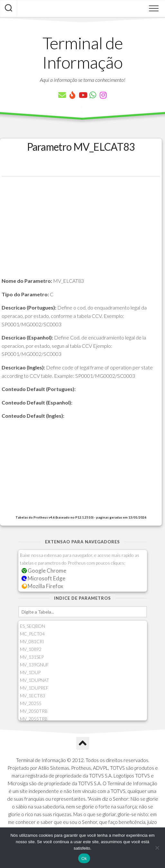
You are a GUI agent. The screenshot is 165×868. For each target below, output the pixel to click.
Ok (84, 858)
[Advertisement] (81, 232)
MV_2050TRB (34, 711)
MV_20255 (31, 703)
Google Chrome (44, 571)
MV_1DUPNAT (35, 680)
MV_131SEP (32, 657)
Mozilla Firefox (42, 586)
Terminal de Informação (83, 52)
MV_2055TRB (34, 719)
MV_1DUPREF (34, 688)
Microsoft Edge (44, 578)
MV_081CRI (32, 641)
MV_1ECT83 (32, 696)
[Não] (157, 848)
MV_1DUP (30, 672)
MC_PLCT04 (32, 634)
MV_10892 (31, 649)
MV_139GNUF (34, 665)
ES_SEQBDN (32, 626)
